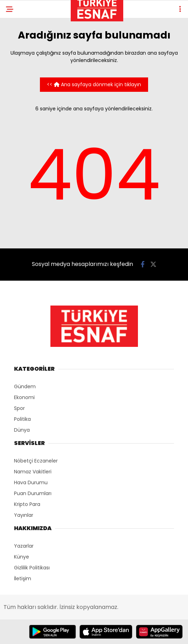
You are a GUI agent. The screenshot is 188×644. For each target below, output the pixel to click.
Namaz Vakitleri (33, 472)
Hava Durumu (31, 482)
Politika (22, 419)
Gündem (25, 386)
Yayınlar (24, 515)
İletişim (23, 578)
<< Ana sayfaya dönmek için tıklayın (94, 84)
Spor (19, 408)
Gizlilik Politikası (32, 568)
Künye (22, 557)
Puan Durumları (33, 493)
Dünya (22, 430)
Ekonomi (24, 397)
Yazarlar (24, 546)
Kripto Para (27, 504)
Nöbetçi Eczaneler (36, 461)
